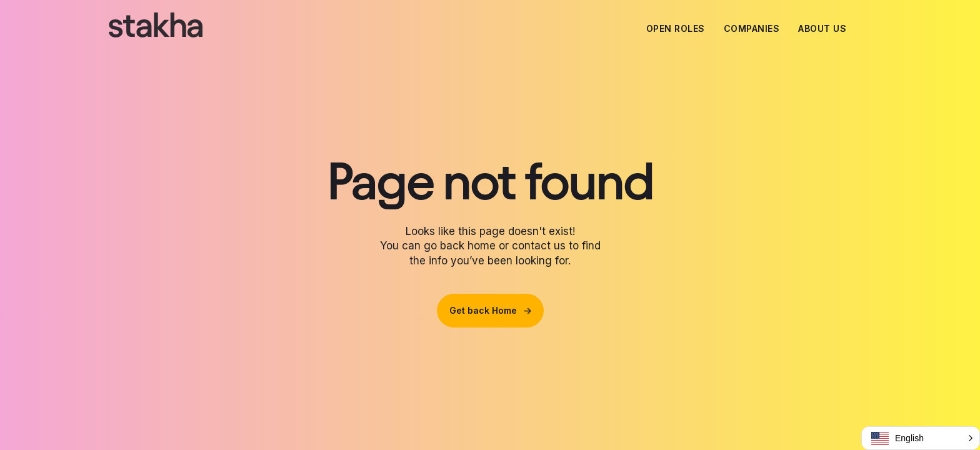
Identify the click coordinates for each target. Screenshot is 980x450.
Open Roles (676, 28)
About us (822, 28)
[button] (921, 438)
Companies (752, 28)
